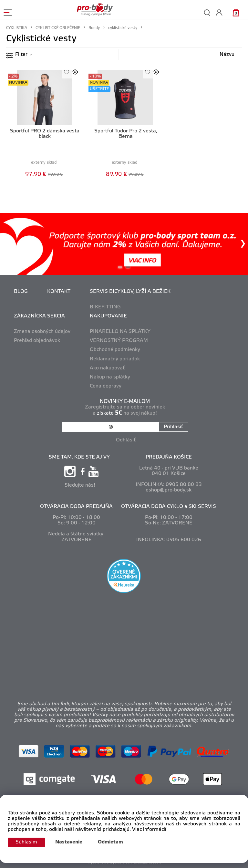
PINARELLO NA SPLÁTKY (120, 332)
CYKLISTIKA (17, 28)
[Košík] (236, 12)
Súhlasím (26, 842)
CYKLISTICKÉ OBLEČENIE (58, 28)
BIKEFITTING (105, 307)
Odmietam (110, 842)
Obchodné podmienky (115, 350)
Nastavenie (69, 842)
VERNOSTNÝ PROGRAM (119, 341)
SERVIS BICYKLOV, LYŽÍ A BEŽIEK (130, 292)
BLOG (21, 292)
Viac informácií (149, 830)
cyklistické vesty (123, 28)
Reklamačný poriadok (115, 359)
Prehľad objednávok (37, 341)
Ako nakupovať (107, 368)
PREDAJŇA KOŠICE (169, 457)
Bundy (94, 28)
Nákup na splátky (110, 377)
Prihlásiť (173, 427)
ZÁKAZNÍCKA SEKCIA (39, 316)
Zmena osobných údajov (42, 332)
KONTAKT (59, 292)
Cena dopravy (106, 386)
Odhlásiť (126, 440)
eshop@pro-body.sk (169, 490)
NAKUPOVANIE (108, 316)
